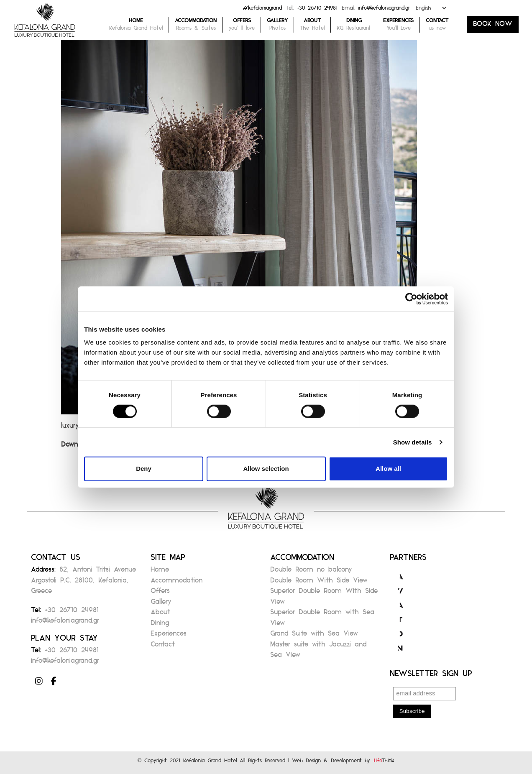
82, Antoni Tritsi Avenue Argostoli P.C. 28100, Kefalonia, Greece (83, 582)
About (160, 614)
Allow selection (266, 469)
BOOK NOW (493, 26)
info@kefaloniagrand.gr (384, 10)
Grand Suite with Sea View (314, 636)
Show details (413, 442)
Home (160, 572)
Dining (160, 625)
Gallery (161, 604)
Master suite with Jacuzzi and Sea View (318, 652)
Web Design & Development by (343, 763)
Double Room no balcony (311, 572)
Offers (160, 593)
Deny (144, 469)
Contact (163, 647)
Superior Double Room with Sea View (322, 620)
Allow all (388, 469)
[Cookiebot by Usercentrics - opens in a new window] (411, 299)
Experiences (169, 636)
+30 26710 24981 (317, 10)
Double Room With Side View (319, 583)
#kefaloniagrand (262, 10)
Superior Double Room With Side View (324, 599)
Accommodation (176, 583)
